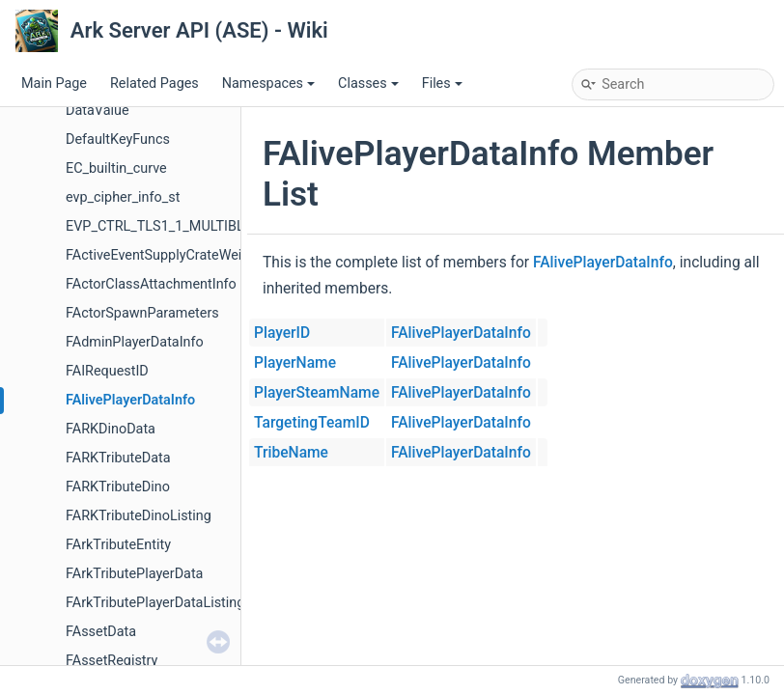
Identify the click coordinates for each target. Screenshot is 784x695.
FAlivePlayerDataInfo (130, 400)
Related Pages (154, 83)
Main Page (54, 83)
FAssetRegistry (112, 661)
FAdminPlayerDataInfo (135, 342)
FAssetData (101, 632)
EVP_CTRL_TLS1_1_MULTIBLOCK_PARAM (195, 226)
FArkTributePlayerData (134, 574)
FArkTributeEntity (118, 545)
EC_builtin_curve (116, 168)
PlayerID (282, 333)
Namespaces (268, 83)
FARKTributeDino (118, 487)
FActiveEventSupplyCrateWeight (164, 255)
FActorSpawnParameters (142, 313)
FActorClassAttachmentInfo (151, 284)
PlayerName (295, 363)
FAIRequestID (107, 371)
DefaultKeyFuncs (118, 139)
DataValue (98, 111)
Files (442, 83)
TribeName (291, 453)
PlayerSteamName (317, 393)
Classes (368, 83)
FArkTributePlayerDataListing (155, 603)
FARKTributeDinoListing (139, 516)
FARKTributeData (118, 458)
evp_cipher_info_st (123, 197)
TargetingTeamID (312, 423)
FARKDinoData (111, 429)
